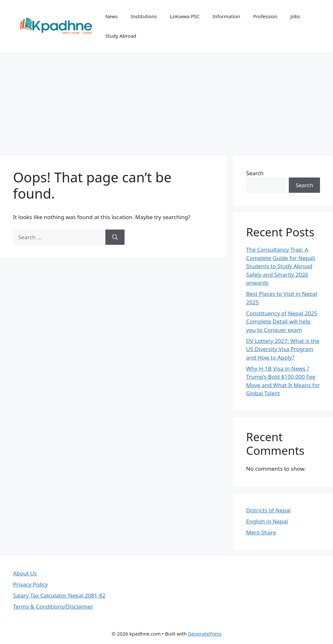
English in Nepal (267, 521)
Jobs (295, 16)
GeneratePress (205, 634)
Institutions (144, 16)
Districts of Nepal (268, 510)
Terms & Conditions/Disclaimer (53, 606)
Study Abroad (121, 36)
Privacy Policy (30, 584)
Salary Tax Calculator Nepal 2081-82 (59, 595)
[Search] (115, 237)
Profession (265, 16)
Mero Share (261, 532)
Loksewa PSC (185, 16)
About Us (25, 573)
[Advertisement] (166, 101)
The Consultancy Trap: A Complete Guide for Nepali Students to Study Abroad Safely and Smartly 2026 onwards (281, 266)
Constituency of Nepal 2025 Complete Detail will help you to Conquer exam (282, 322)
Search (255, 173)
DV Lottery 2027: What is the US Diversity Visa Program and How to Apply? (283, 349)
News (112, 16)
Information (226, 16)
